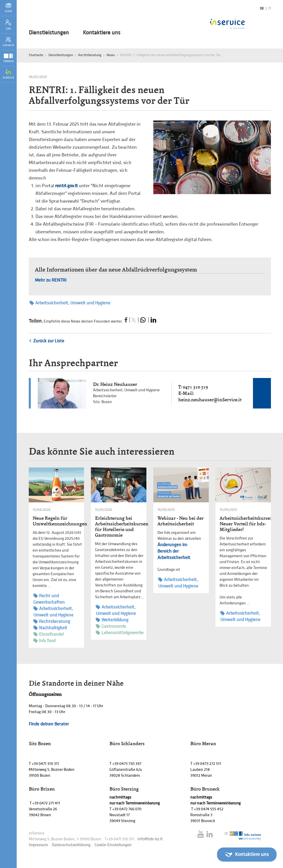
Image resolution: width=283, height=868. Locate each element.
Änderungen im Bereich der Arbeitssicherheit (174, 551)
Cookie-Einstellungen (113, 845)
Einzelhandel (49, 634)
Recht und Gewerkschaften (49, 599)
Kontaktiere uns (102, 33)
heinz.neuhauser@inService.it (210, 400)
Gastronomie (111, 626)
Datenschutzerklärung (71, 845)
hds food (44, 641)
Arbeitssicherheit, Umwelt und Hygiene (70, 303)
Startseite (36, 55)
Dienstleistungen (49, 33)
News (111, 55)
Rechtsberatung (90, 55)
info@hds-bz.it (150, 839)
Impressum (38, 845)
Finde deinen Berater (49, 724)
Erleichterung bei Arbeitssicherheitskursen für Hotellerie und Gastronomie (122, 527)
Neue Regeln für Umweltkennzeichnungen (60, 521)
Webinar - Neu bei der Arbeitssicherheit (181, 521)
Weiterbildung (112, 620)
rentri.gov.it (67, 186)
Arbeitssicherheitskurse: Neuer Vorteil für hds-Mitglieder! (245, 524)
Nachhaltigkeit (50, 628)
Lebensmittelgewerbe (120, 633)
